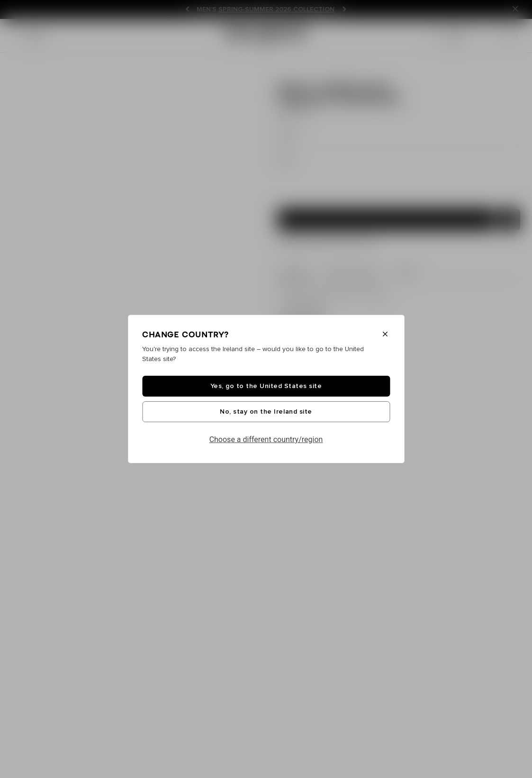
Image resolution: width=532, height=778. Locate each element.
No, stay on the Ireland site (266, 412)
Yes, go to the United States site (266, 386)
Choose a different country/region (266, 439)
